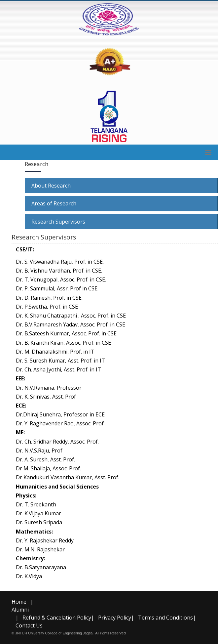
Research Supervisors (58, 222)
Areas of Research (54, 203)
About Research (51, 186)
